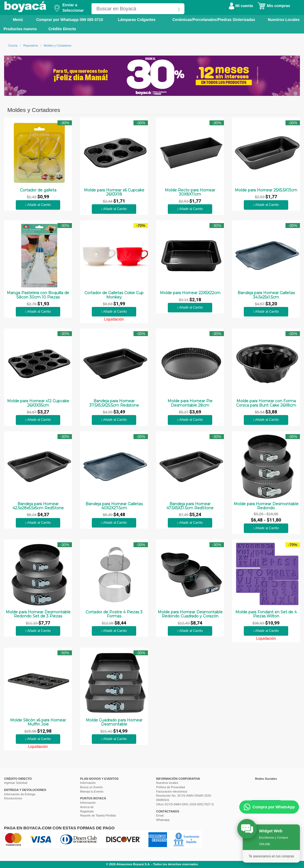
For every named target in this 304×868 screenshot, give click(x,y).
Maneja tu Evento (92, 791)
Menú (14, 19)
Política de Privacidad (171, 787)
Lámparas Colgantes (137, 20)
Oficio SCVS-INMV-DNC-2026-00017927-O (185, 804)
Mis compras (274, 6)
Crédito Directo (62, 29)
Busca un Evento (91, 787)
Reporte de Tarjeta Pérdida (98, 815)
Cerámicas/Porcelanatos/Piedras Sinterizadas (214, 20)
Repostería (31, 45)
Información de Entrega (20, 794)
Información (88, 783)
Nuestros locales (167, 783)
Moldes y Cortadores (58, 45)
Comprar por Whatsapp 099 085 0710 (70, 20)
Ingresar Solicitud (16, 783)
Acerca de (87, 807)
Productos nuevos (20, 29)
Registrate (87, 811)
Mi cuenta (241, 6)
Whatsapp (163, 820)
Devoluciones (13, 798)
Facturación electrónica (172, 791)
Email (160, 815)
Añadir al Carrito (38, 205)
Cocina (13, 45)
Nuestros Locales (284, 20)
